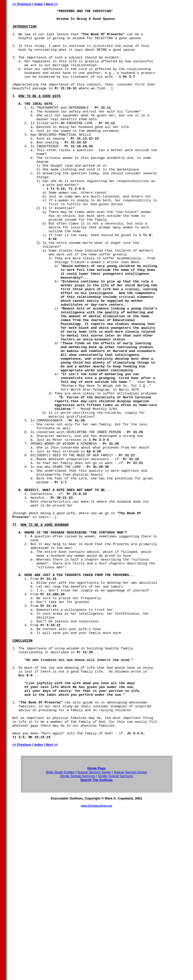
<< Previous (22, 4)
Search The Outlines (97, 926)
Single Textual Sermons (78, 922)
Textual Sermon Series (94, 918)
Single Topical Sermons (115, 922)
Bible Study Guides (60, 918)
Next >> (52, 4)
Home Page (96, 914)
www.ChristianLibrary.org (96, 952)
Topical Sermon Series (130, 918)
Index (39, 4)
